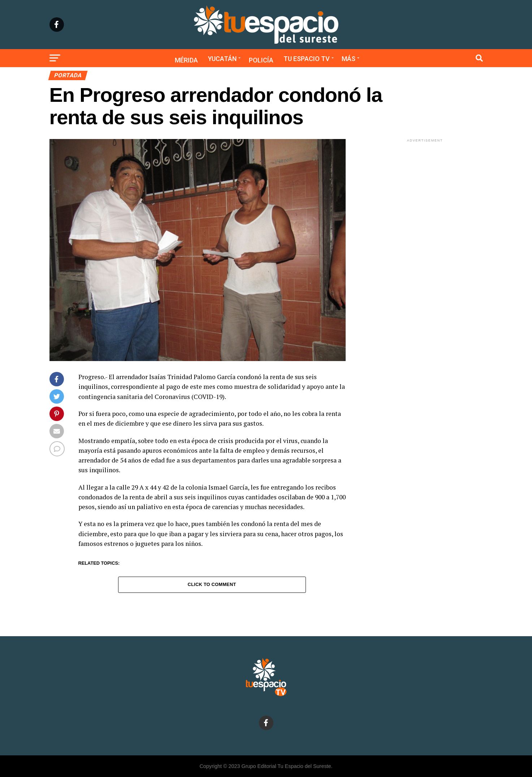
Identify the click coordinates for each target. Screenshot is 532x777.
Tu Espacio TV (307, 59)
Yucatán (222, 59)
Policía (261, 60)
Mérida (186, 60)
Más (349, 59)
